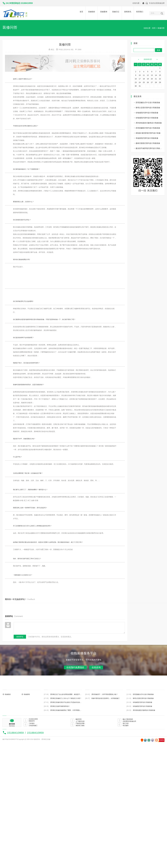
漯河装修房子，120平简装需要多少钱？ (105, 694)
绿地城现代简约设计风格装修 (147, 113)
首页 (81, 12)
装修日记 (116, 12)
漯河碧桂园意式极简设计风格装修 (149, 123)
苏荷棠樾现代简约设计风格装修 (148, 128)
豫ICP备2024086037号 (10, 739)
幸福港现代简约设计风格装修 (147, 138)
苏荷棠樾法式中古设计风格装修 (148, 103)
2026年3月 (148, 59)
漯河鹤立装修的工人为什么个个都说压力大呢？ (66, 698)
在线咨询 (96, 667)
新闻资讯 (128, 12)
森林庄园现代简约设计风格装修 (148, 143)
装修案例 (104, 12)
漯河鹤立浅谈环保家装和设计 (60, 706)
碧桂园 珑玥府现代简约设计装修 (148, 133)
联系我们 (140, 12)
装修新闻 (27, 694)
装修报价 (92, 12)
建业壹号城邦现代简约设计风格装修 (150, 148)
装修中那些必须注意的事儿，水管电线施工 (106, 698)
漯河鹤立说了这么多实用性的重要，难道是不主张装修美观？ (70, 694)
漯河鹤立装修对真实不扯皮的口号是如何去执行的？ (67, 702)
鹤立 (53, 50)
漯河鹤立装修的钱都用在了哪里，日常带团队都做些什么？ (70, 710)
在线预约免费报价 (75, 667)
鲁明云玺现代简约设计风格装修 (148, 108)
